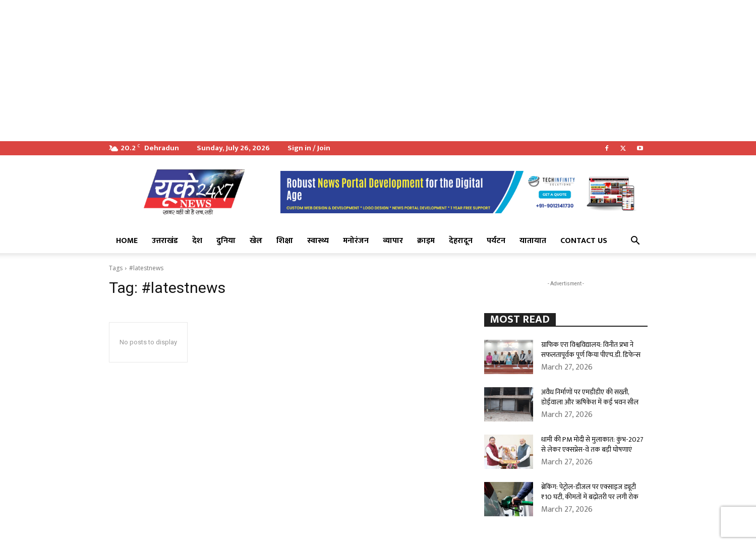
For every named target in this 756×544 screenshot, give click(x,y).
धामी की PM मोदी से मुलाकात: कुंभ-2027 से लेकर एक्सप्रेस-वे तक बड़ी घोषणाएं (592, 444)
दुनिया (226, 241)
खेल (256, 241)
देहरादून (461, 241)
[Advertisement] (303, 71)
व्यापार (393, 241)
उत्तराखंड (165, 241)
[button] (635, 241)
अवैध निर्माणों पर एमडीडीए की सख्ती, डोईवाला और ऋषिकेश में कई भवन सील (590, 397)
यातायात (533, 241)
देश (197, 241)
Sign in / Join (309, 148)
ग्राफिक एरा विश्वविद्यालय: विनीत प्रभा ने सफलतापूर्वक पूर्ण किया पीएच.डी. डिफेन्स (591, 350)
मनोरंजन (356, 241)
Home (127, 241)
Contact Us (584, 241)
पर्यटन (496, 241)
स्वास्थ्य (318, 241)
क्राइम (426, 241)
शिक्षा (285, 241)
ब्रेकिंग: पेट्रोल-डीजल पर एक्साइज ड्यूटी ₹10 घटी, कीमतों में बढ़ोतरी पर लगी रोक (590, 492)
